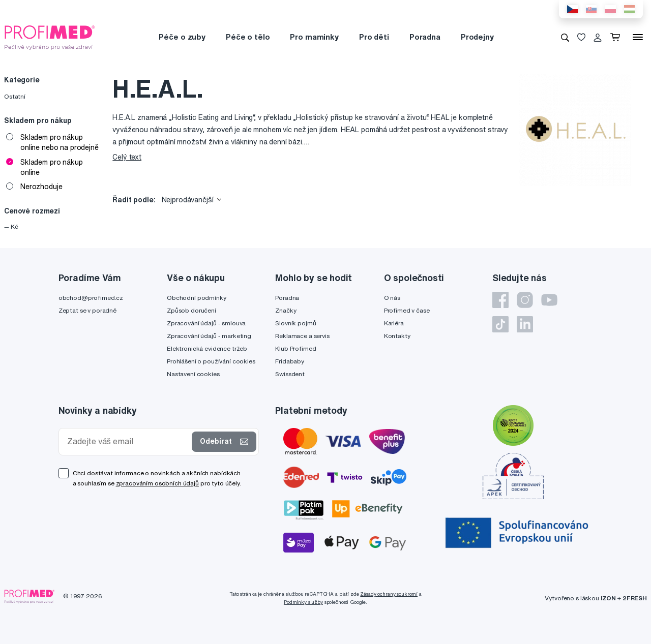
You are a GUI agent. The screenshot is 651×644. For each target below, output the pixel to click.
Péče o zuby (182, 37)
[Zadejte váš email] (128, 441)
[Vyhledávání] (565, 37)
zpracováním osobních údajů (157, 483)
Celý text (127, 157)
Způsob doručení (191, 310)
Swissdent (290, 374)
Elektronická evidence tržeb (207, 348)
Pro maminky (314, 37)
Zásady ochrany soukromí (389, 594)
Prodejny (477, 37)
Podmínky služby (303, 602)
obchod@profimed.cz (91, 298)
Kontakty (397, 336)
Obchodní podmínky (197, 298)
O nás (392, 298)
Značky (286, 310)
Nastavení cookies (193, 374)
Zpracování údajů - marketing (209, 336)
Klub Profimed (295, 348)
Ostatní (15, 96)
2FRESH (635, 598)
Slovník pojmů (295, 323)
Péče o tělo (248, 37)
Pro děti (374, 37)
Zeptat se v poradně (87, 310)
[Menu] (638, 37)
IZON (608, 598)
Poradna (425, 37)
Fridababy (290, 361)
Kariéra (394, 323)
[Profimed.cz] (50, 37)
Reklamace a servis (302, 336)
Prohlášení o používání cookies (211, 361)
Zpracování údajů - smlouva (206, 323)
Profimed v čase (407, 310)
